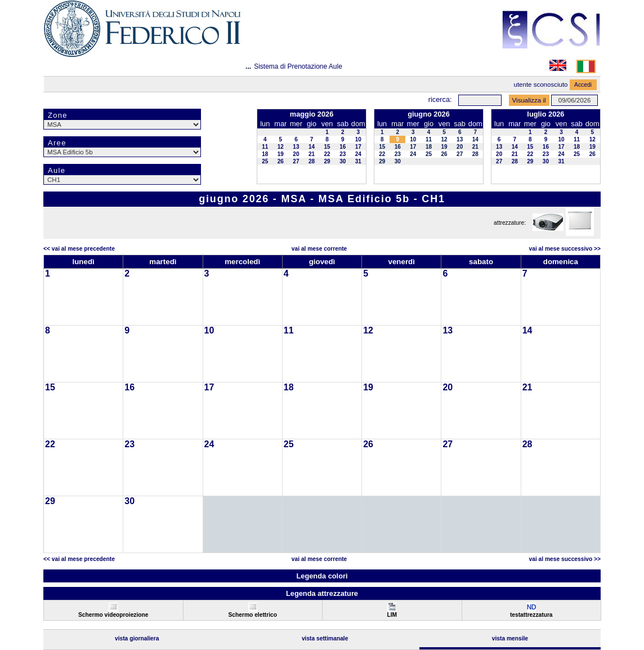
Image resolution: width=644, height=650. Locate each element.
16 (343, 147)
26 (281, 161)
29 (327, 161)
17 (358, 147)
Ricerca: (440, 99)
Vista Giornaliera (137, 638)
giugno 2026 (429, 114)
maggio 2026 (312, 114)
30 (343, 161)
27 (296, 161)
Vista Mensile (510, 638)
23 (343, 154)
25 (265, 161)
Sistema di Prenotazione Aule (298, 66)
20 (296, 154)
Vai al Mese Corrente (319, 249)
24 (358, 154)
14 (312, 147)
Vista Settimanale (325, 638)
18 (265, 154)
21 (312, 154)
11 (265, 147)
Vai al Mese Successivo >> (565, 249)
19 (281, 154)
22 (327, 154)
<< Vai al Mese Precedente (79, 249)
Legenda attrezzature (322, 593)
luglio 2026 (545, 114)
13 (296, 147)
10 (358, 139)
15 (327, 147)
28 (312, 161)
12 (281, 147)
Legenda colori (322, 576)
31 (358, 161)
